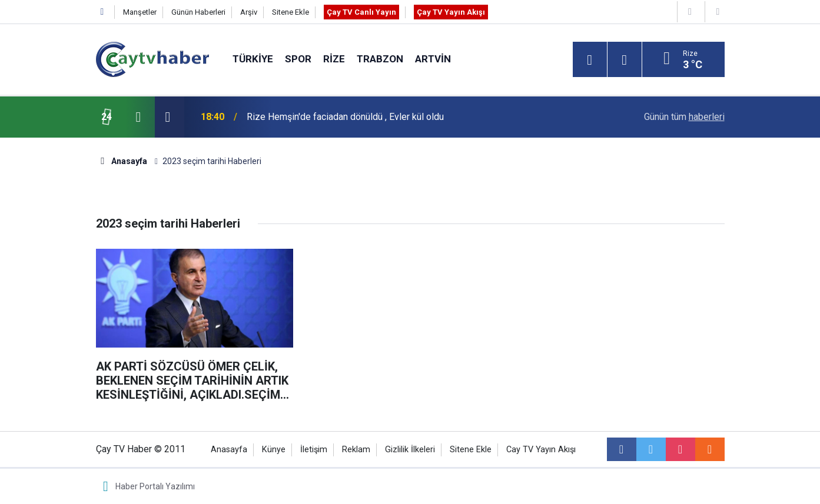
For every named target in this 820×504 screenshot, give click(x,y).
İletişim (314, 450)
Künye (274, 450)
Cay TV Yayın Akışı (541, 450)
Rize (334, 59)
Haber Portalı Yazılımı (155, 486)
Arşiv (249, 12)
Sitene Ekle (291, 12)
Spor (298, 59)
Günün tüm (684, 117)
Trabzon (380, 59)
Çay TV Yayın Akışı (451, 12)
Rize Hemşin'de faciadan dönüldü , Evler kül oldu (345, 117)
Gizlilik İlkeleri (410, 450)
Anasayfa (229, 450)
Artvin (433, 59)
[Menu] (590, 60)
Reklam (356, 450)
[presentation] (138, 117)
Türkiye (253, 59)
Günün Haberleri (198, 12)
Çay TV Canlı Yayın (361, 12)
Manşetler (140, 12)
